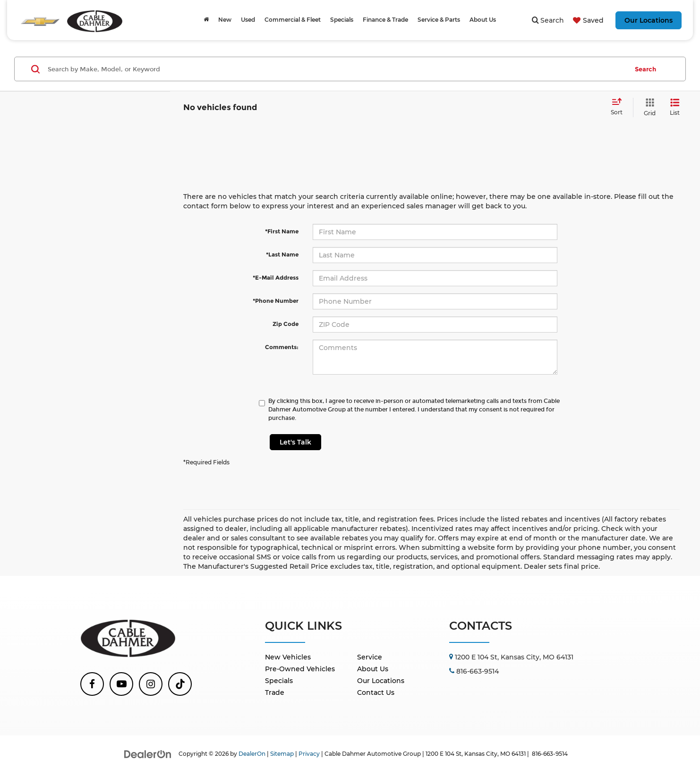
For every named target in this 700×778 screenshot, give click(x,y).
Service (370, 657)
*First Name (282, 231)
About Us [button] (483, 20)
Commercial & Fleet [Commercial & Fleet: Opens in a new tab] (293, 20)
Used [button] (248, 20)
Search (645, 69)
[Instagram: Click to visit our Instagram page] (151, 684)
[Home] (206, 20)
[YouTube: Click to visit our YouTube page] (121, 684)
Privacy (309, 754)
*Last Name (282, 254)
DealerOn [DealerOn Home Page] (252, 754)
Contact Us (376, 693)
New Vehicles (288, 657)
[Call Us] (474, 671)
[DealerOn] (148, 753)
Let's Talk (295, 442)
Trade (275, 693)
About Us (373, 669)
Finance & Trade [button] (385, 20)
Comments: (282, 347)
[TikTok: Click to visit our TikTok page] (180, 684)
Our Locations (649, 20)
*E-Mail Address (276, 278)
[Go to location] (511, 657)
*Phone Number (276, 301)
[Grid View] (648, 107)
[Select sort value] (619, 107)
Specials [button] (342, 20)
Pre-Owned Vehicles (300, 669)
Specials (279, 681)
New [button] (225, 20)
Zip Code (286, 324)
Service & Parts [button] (439, 20)
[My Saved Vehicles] (587, 20)
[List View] (675, 107)
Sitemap (282, 754)
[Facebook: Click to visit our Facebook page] (92, 684)
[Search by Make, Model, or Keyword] (337, 69)
